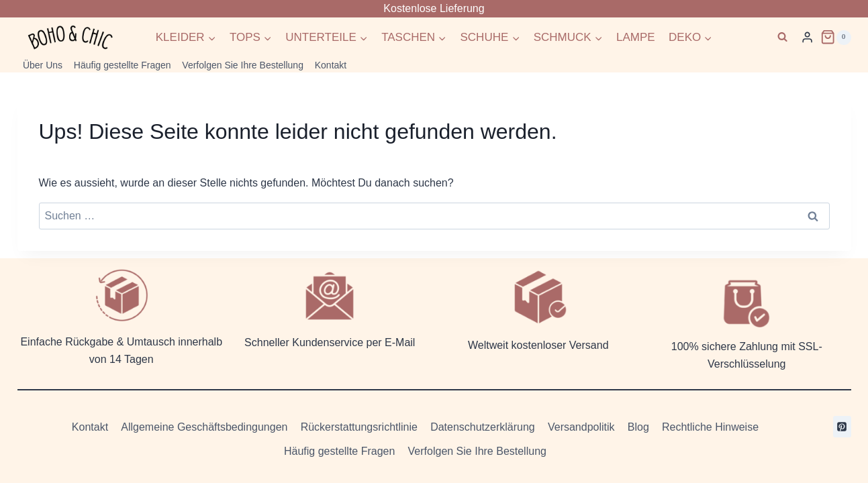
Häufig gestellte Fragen (123, 65)
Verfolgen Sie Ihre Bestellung (243, 65)
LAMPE (636, 37)
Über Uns (43, 65)
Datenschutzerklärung (483, 427)
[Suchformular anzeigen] (782, 37)
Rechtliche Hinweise (710, 427)
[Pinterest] (842, 427)
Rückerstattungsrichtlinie (359, 427)
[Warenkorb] (835, 37)
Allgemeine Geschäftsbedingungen (204, 427)
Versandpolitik (581, 427)
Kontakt (331, 65)
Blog (638, 427)
